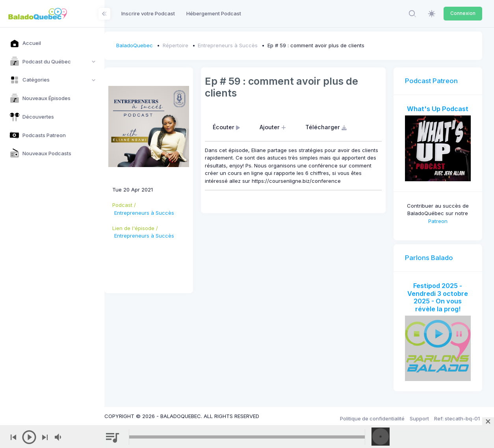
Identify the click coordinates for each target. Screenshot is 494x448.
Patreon (439, 218)
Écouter (236, 127)
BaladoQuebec (146, 45)
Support (419, 413)
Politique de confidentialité (372, 413)
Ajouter (282, 127)
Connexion (463, 13)
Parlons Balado (432, 255)
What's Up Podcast (439, 109)
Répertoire (187, 45)
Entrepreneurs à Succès (240, 45)
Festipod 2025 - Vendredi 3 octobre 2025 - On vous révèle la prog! (439, 295)
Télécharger (336, 127)
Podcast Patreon (435, 81)
